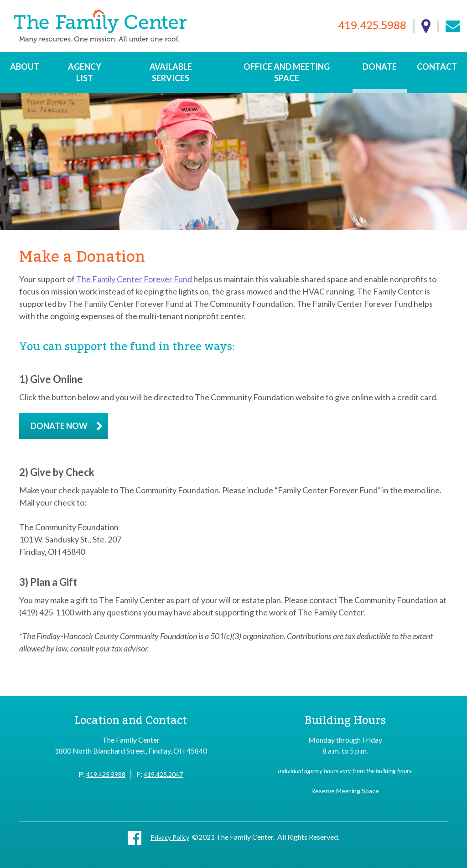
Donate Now (59, 426)
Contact (437, 67)
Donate (380, 67)
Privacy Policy (170, 837)
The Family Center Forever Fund (134, 279)
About (25, 67)
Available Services (171, 72)
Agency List (85, 72)
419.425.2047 (163, 774)
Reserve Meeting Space (345, 791)
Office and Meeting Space (287, 72)
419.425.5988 (372, 26)
